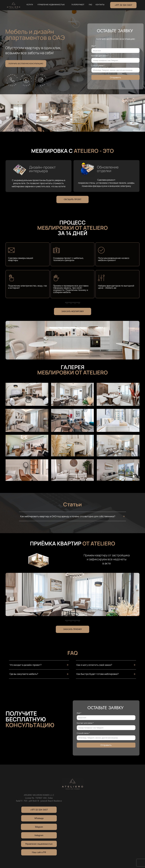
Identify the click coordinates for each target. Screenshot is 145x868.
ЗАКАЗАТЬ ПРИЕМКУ (72, 629)
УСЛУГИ (30, 5)
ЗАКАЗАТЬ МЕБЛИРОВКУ (73, 311)
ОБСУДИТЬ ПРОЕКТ (72, 199)
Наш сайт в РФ (39, 852)
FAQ (90, 5)
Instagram (39, 835)
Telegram (39, 827)
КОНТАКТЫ (100, 5)
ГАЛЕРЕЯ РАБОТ (78, 5)
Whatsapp (39, 818)
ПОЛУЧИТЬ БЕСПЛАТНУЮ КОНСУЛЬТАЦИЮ (26, 64)
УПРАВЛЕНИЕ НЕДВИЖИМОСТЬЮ (51, 5)
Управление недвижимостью (39, 844)
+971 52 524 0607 (123, 5)
